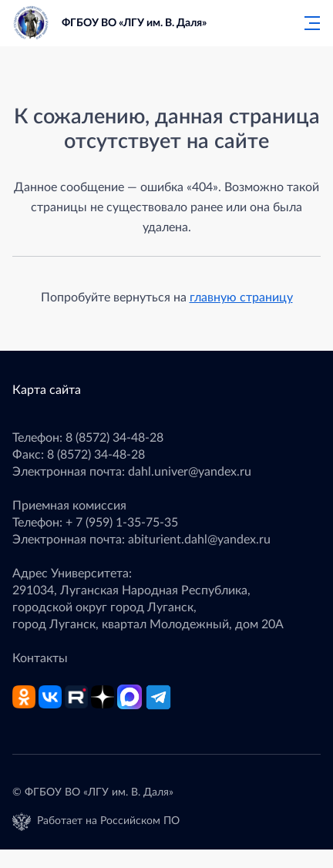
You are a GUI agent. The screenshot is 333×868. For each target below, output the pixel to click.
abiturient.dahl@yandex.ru (199, 540)
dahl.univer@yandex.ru (190, 472)
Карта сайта (47, 390)
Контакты (40, 658)
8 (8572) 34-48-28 (114, 438)
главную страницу (241, 298)
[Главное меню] (308, 23)
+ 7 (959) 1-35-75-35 (122, 523)
